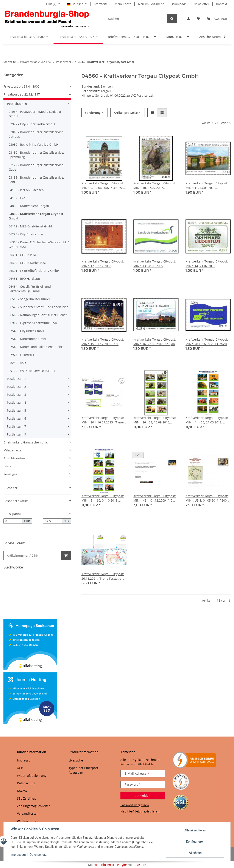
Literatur (10, 466)
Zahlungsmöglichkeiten (34, 806)
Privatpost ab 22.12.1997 (22, 94)
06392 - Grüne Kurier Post (27, 263)
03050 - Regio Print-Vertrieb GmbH (34, 144)
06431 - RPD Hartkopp (24, 279)
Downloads (179, 4)
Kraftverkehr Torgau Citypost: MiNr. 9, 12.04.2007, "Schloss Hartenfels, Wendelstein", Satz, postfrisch (104, 186)
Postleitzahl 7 (16, 426)
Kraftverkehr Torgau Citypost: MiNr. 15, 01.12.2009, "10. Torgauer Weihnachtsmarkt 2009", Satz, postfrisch (103, 342)
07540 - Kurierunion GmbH (28, 339)
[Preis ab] (13, 521)
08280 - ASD (17, 363)
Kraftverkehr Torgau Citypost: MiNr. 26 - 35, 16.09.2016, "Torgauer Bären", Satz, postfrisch (155, 420)
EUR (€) (51, 4)
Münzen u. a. (13, 450)
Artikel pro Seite (126, 113)
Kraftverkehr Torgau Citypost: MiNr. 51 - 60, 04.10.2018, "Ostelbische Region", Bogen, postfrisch (103, 498)
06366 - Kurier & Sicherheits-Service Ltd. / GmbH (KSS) (39, 244)
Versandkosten (28, 813)
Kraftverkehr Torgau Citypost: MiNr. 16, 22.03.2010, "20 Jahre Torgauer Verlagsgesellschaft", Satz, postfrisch (156, 342)
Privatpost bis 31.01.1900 (21, 86)
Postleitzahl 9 (16, 434)
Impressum (18, 855)
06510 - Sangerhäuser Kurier (29, 299)
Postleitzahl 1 (16, 379)
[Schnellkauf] (32, 555)
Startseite (101, 4)
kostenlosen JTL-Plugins (111, 865)
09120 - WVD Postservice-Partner (32, 371)
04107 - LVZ (17, 198)
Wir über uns (27, 821)
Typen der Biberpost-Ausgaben (84, 770)
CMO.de (140, 865)
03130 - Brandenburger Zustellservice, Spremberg (36, 155)
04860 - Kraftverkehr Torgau (29, 206)
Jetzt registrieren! (148, 811)
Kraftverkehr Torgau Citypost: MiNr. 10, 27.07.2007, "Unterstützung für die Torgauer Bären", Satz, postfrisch (155, 186)
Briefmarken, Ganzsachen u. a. (26, 442)
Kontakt (222, 4)
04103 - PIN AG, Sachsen (26, 190)
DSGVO (22, 791)
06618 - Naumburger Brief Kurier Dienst (38, 315)
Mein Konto (123, 4)
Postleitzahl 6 (16, 418)
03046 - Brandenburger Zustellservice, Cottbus (36, 134)
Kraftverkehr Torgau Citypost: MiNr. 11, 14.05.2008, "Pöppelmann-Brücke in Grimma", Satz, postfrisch (207, 186)
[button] (189, 19)
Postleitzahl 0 (17, 104)
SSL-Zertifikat (26, 798)
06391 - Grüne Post (22, 255)
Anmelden (143, 796)
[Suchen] (136, 19)
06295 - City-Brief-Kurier (26, 234)
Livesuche (76, 760)
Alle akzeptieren (195, 830)
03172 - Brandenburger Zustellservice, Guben (36, 167)
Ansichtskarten (14, 458)
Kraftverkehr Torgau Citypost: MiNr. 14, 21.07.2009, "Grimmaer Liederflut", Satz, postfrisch (207, 264)
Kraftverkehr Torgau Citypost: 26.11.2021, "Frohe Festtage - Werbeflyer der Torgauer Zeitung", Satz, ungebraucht (103, 576)
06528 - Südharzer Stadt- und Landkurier (38, 307)
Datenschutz (38, 855)
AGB (20, 768)
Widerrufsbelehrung (32, 776)
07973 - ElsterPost (21, 355)
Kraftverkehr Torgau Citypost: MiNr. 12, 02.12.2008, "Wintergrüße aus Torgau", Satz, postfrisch (103, 264)
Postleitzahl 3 (16, 395)
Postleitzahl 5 (16, 410)
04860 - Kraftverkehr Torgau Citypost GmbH (36, 216)
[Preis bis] (52, 521)
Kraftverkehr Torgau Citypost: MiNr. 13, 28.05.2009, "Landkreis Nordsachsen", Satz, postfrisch (155, 264)
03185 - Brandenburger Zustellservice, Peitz (36, 180)
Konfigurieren (195, 842)
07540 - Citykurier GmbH (26, 331)
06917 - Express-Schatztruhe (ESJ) (33, 323)
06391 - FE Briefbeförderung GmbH (34, 271)
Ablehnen (195, 853)
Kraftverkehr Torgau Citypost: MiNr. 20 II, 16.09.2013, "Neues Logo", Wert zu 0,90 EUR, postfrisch (208, 342)
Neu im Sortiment (151, 4)
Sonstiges (10, 474)
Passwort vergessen (135, 805)
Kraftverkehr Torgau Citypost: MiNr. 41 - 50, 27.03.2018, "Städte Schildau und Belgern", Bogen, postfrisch (208, 420)
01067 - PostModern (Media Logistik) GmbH (35, 114)
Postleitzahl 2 (16, 387)
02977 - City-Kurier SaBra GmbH (32, 124)
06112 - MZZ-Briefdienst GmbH (31, 226)
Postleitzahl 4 (16, 402)
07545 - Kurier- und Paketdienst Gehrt (36, 347)
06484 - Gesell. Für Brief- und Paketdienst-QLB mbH (30, 289)
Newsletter (201, 4)
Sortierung (93, 113)
